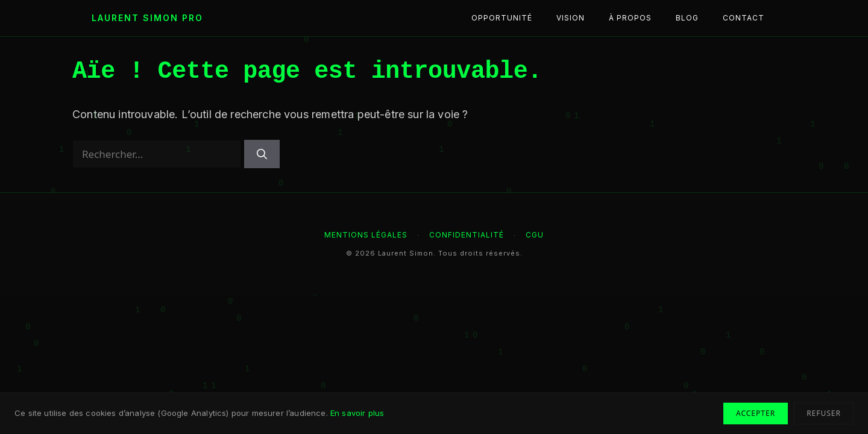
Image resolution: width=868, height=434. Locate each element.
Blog (687, 18)
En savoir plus (357, 413)
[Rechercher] (262, 154)
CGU (535, 235)
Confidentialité (467, 235)
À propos (630, 18)
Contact (744, 18)
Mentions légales (366, 235)
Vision (571, 18)
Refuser (824, 413)
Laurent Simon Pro (147, 18)
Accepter (756, 413)
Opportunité (502, 18)
